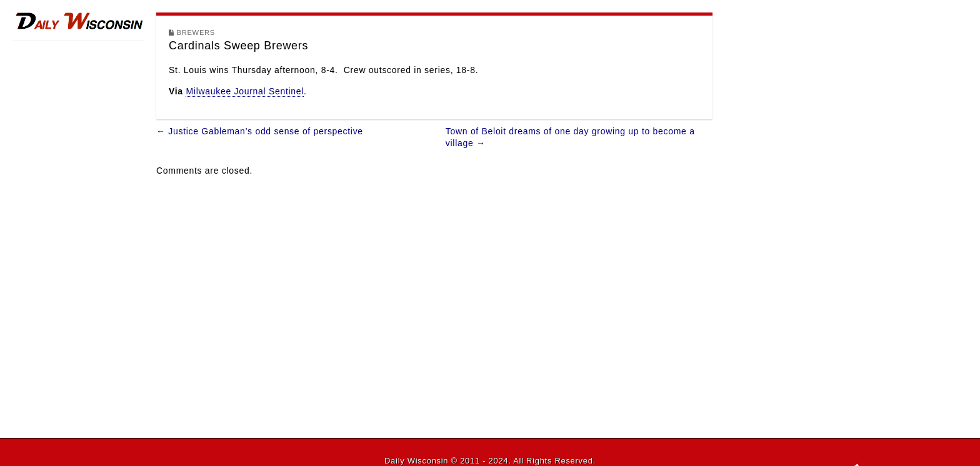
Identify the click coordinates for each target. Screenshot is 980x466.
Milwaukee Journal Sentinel (245, 91)
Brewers (196, 32)
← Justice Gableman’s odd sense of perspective (260, 131)
